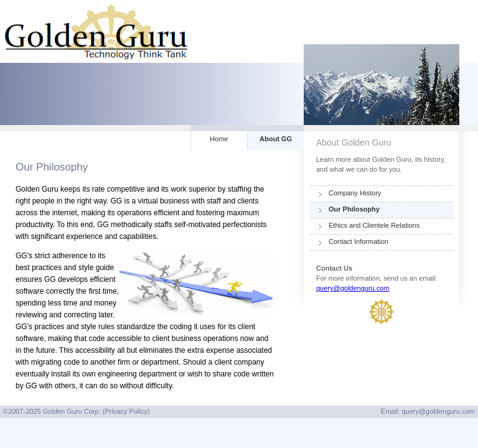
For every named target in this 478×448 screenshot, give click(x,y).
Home (219, 139)
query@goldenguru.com (353, 288)
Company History (355, 193)
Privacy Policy (126, 411)
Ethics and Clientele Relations (374, 225)
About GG (276, 139)
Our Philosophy (354, 209)
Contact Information (358, 241)
